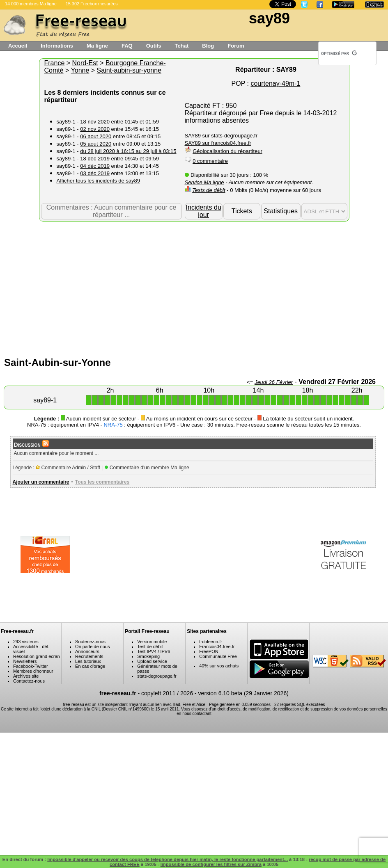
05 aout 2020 (96, 144)
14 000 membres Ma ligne (31, 4)
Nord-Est (85, 63)
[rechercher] (339, 53)
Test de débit (150, 646)
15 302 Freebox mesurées (92, 4)
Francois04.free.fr (217, 646)
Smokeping (148, 656)
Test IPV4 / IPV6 (154, 651)
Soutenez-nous (90, 642)
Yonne (80, 70)
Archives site (26, 676)
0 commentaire (210, 161)
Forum (236, 46)
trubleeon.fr (211, 642)
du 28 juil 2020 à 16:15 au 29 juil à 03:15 (128, 151)
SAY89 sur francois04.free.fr (218, 143)
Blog (208, 46)
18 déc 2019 (95, 159)
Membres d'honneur (33, 671)
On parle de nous (92, 646)
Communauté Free (218, 656)
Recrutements (89, 656)
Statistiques (281, 211)
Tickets (242, 211)
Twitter (41, 666)
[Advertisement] (194, 287)
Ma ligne (97, 46)
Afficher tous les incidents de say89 (99, 181)
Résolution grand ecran (37, 656)
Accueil (18, 46)
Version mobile (152, 642)
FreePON (209, 651)
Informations (57, 46)
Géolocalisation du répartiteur (227, 151)
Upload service (152, 661)
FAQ (127, 46)
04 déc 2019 (95, 166)
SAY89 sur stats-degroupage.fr (221, 136)
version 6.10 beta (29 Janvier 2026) (243, 693)
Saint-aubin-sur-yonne (129, 70)
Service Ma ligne (204, 182)
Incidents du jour (204, 211)
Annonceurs (87, 651)
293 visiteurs (26, 642)
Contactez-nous (29, 681)
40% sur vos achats (219, 666)
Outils (154, 46)
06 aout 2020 (96, 136)
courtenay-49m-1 (275, 83)
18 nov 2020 (95, 122)
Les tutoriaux (88, 661)
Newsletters (25, 661)
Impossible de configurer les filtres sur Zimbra (211, 864)
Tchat (182, 46)
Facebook (23, 666)
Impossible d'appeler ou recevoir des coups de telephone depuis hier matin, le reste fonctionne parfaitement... (168, 859)
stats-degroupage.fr (157, 676)
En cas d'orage (90, 666)
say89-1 (45, 400)
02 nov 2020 (95, 129)
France (55, 63)
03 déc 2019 (95, 173)
